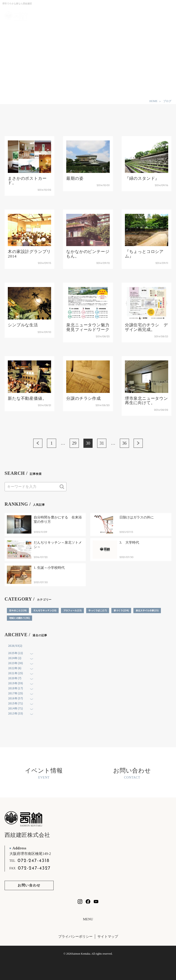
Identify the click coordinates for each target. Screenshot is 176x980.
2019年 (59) (15, 683)
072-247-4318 (34, 861)
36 (125, 443)
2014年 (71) (15, 708)
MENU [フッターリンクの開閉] (88, 919)
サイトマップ (108, 937)
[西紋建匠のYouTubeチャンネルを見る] (96, 902)
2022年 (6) (15, 668)
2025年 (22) (15, 653)
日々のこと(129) (18, 610)
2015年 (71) (15, 703)
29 (74, 443)
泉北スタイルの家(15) (147, 610)
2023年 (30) (15, 663)
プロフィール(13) (72, 610)
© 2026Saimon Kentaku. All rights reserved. (88, 954)
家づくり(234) (121, 610)
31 (102, 443)
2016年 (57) (15, 698)
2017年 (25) (15, 693)
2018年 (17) (15, 688)
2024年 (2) (15, 658)
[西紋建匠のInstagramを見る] (80, 902)
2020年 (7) (15, 678)
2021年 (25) (15, 673)
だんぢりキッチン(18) (45, 610)
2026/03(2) (15, 646)
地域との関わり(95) (19, 618)
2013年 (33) (15, 713)
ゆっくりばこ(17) (98, 610)
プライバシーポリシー (75, 937)
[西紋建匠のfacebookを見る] (88, 902)
